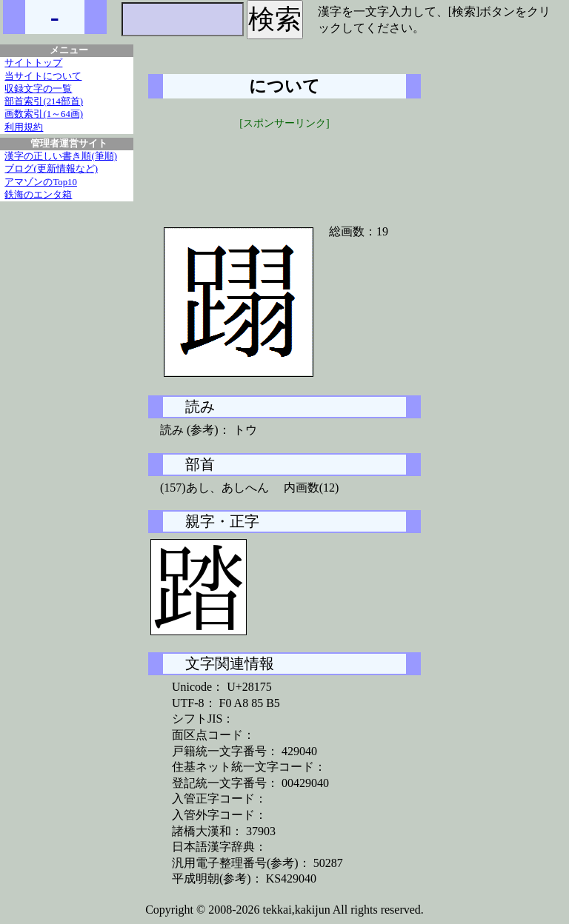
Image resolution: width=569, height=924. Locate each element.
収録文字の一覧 (38, 89)
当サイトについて (43, 76)
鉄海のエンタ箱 (38, 195)
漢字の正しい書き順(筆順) (61, 156)
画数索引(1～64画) (44, 114)
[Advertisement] (284, 168)
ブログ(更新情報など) (51, 169)
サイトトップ (33, 63)
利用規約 (24, 127)
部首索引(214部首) (44, 101)
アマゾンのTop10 (41, 182)
